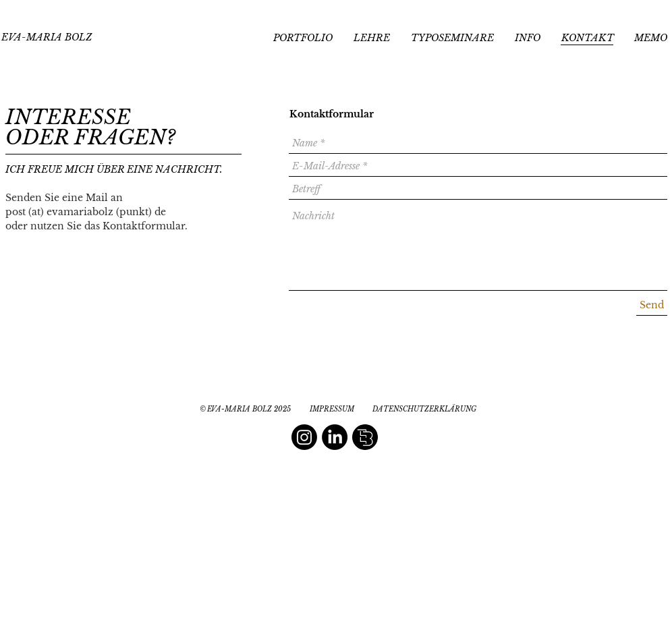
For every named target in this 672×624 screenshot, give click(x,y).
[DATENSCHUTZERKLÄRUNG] (424, 409)
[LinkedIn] (335, 437)
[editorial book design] (365, 437)
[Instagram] (304, 437)
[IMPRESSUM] (332, 409)
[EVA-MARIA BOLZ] (47, 38)
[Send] (652, 305)
